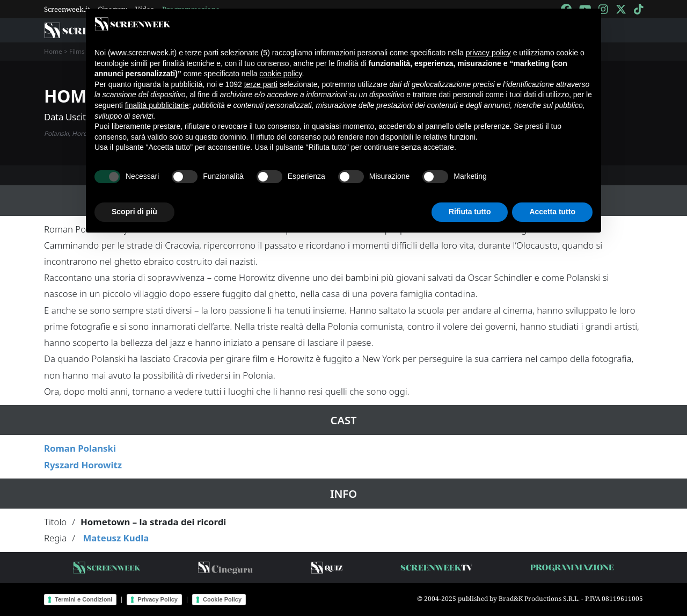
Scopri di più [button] (134, 212)
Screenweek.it (67, 9)
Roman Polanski (80, 448)
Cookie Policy (222, 599)
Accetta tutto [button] (552, 212)
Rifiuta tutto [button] (470, 212)
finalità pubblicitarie (157, 105)
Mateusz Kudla (116, 538)
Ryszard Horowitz (83, 465)
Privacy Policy (158, 599)
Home (53, 51)
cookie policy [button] (280, 74)
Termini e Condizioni (83, 599)
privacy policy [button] (488, 53)
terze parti (261, 84)
